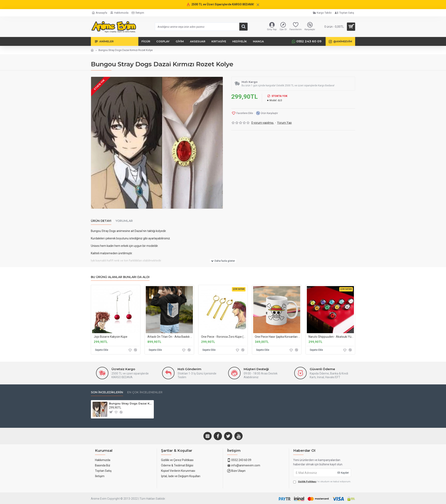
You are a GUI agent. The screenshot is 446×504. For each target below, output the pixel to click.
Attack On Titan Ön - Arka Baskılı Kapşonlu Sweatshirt (170, 337)
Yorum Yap (284, 123)
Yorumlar (124, 221)
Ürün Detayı (101, 221)
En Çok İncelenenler (145, 392)
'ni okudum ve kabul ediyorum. (322, 482)
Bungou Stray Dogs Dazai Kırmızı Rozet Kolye (131, 403)
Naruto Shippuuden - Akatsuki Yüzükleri (331, 337)
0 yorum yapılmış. (263, 123)
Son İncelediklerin (107, 392)
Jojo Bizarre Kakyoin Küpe (111, 337)
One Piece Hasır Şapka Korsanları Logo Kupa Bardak (278, 337)
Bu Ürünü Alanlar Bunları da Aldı (120, 277)
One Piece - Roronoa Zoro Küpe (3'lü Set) (224, 337)
